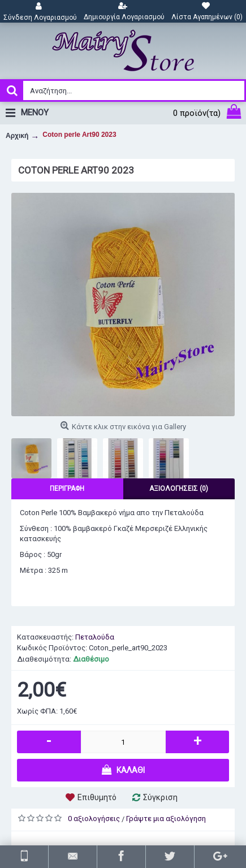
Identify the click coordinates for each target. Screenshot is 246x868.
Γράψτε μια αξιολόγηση (166, 819)
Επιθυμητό (97, 797)
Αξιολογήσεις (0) (179, 489)
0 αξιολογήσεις (94, 819)
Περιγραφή (67, 489)
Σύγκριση (160, 797)
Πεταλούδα (95, 637)
